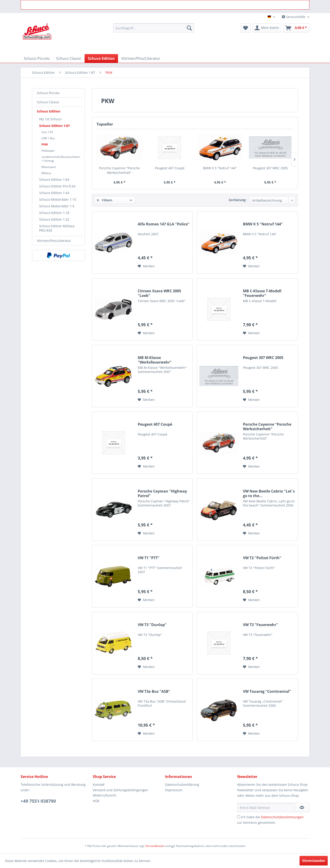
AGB (96, 801)
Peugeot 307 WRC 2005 (270, 168)
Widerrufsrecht (104, 795)
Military (46, 173)
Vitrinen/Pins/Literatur (54, 241)
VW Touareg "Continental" (267, 691)
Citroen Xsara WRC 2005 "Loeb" (159, 293)
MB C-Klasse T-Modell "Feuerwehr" (262, 293)
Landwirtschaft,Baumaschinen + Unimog (61, 159)
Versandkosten (155, 846)
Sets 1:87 (47, 132)
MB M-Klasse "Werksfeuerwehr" (155, 360)
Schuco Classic (48, 102)
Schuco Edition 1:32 (54, 219)
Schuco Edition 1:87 (55, 126)
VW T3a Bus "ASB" (154, 691)
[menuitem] (154, 28)
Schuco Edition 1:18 (54, 213)
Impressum (174, 790)
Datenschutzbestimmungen (282, 817)
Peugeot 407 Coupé (170, 168)
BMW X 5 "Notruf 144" (220, 168)
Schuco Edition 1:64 (54, 179)
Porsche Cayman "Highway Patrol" (162, 493)
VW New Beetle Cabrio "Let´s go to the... (269, 493)
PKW (45, 144)
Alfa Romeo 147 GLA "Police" (164, 224)
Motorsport (49, 167)
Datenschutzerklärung (182, 784)
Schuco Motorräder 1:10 (58, 199)
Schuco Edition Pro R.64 (57, 186)
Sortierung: (238, 200)
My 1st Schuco (50, 119)
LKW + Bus (48, 138)
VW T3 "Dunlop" (152, 625)
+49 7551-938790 (38, 801)
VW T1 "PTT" (149, 558)
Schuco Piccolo (48, 93)
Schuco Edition (49, 111)
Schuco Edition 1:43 (54, 193)
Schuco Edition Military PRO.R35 (57, 228)
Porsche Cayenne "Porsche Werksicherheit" (119, 170)
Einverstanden (314, 861)
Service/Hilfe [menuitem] (294, 17)
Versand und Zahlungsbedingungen (121, 790)
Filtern (104, 200)
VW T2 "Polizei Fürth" (262, 558)
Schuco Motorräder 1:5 (57, 206)
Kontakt (99, 784)
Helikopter (48, 151)
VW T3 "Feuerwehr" (260, 625)
